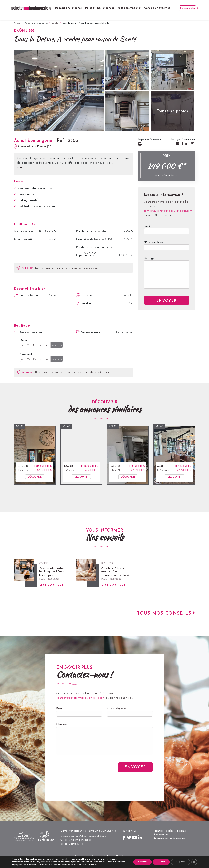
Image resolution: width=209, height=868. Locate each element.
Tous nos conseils (164, 613)
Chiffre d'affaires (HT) (28, 231)
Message (167, 275)
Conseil (45, 563)
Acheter (55, 23)
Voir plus (22, 167)
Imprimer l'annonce (151, 145)
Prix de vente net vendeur (92, 231)
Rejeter (161, 862)
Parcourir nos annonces (100, 8)
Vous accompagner (129, 8)
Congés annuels (88, 332)
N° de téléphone (167, 247)
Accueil (17, 23)
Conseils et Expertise (157, 8)
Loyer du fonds (85, 255)
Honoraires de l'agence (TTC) (94, 239)
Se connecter (188, 8)
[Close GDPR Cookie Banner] (194, 862)
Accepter (141, 862)
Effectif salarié (23, 239)
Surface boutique (27, 295)
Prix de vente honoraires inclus (95, 247)
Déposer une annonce (68, 8)
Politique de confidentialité (169, 839)
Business (107, 563)
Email (167, 231)
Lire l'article (51, 585)
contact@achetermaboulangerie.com (168, 211)
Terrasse (84, 295)
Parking (83, 304)
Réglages (180, 862)
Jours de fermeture (28, 332)
